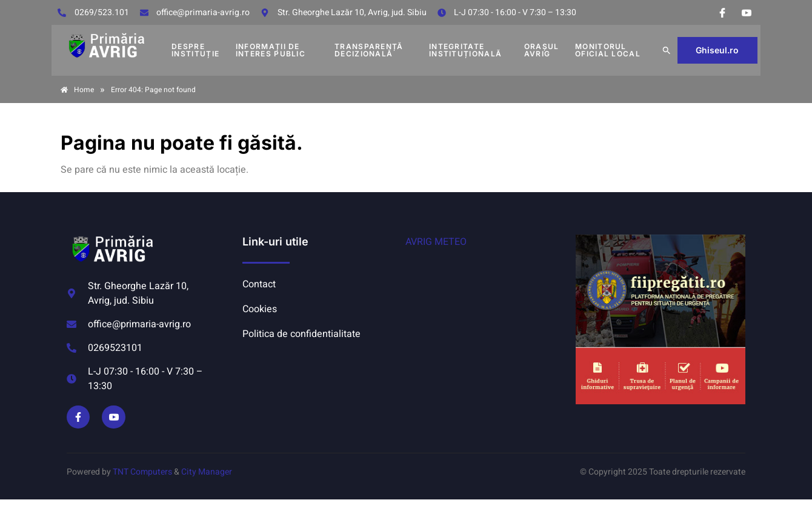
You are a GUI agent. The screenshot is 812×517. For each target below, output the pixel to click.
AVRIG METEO (436, 242)
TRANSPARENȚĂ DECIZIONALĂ (369, 50)
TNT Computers (142, 472)
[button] (667, 50)
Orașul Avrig (542, 50)
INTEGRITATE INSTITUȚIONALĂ (465, 50)
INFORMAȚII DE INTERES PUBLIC (271, 50)
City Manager (207, 472)
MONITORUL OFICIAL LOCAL (608, 50)
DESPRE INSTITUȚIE (195, 50)
